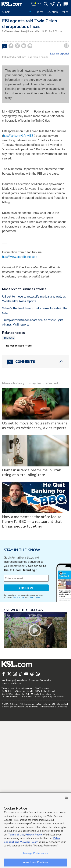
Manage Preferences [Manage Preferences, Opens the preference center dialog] (35, 853)
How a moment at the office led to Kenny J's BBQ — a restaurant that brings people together (32, 571)
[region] (35, 830)
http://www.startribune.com (20, 257)
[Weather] (36, 4)
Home (40, 12)
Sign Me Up (26, 685)
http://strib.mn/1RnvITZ (18, 136)
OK (67, 798)
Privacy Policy (34, 835)
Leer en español (60, 54)
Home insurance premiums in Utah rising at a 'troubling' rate (32, 522)
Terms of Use (18, 694)
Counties (52, 12)
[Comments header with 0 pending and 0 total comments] (35, 411)
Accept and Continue (35, 862)
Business (9, 387)
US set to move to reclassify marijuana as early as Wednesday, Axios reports (35, 475)
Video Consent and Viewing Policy (32, 840)
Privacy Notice (34, 694)
